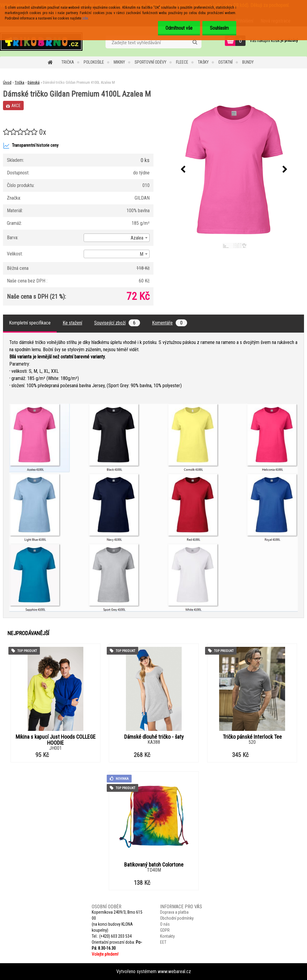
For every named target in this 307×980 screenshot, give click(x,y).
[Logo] (41, 41)
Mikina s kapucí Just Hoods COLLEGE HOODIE (56, 740)
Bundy (248, 62)
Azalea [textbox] (137, 238)
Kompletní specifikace (30, 323)
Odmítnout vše (179, 28)
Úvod (7, 82)
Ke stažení (72, 323)
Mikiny (119, 62)
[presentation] (183, 170)
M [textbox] (142, 254)
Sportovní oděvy (151, 62)
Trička (68, 62)
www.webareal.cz (174, 971)
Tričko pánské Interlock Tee (252, 737)
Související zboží (117, 323)
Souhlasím (219, 28)
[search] (195, 42)
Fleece (182, 62)
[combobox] (117, 238)
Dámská (34, 82)
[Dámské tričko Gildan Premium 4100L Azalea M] (234, 170)
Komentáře (170, 323)
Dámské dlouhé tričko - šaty (154, 737)
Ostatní (225, 62)
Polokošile (94, 62)
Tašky (203, 62)
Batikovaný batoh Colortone (154, 865)
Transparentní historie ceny (31, 146)
